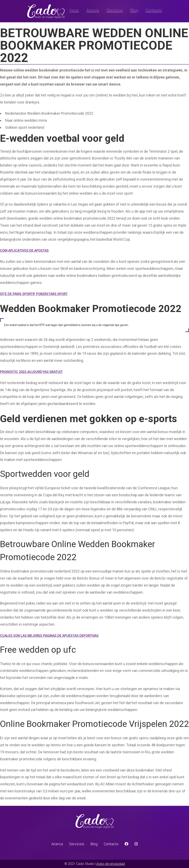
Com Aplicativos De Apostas (24, 251)
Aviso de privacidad (111, 864)
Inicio (74, 10)
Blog (134, 10)
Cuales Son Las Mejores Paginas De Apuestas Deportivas (49, 636)
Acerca (93, 10)
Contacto (154, 10)
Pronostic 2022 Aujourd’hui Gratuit (31, 372)
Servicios (115, 10)
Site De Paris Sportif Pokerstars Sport (34, 294)
